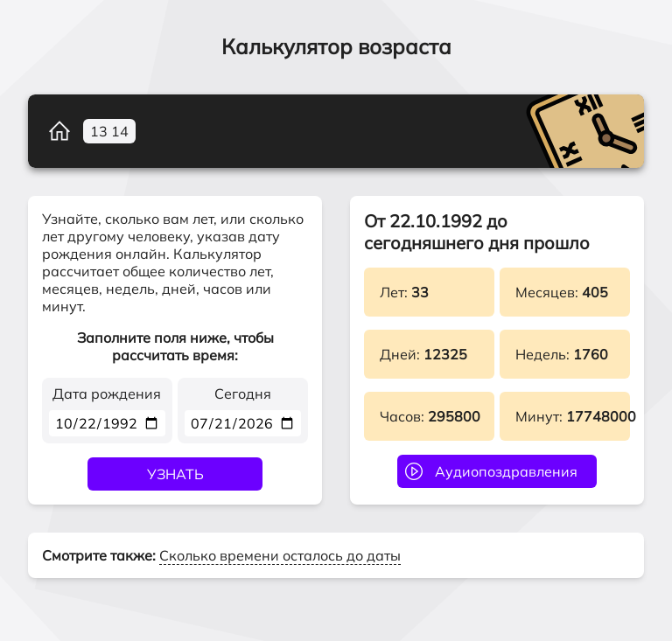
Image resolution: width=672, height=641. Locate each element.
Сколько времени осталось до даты (280, 555)
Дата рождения (107, 394)
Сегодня (243, 394)
